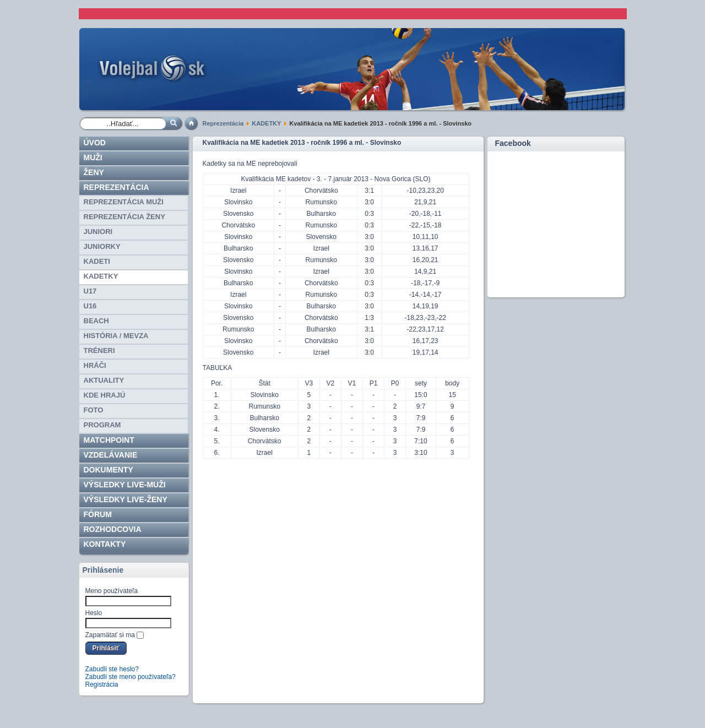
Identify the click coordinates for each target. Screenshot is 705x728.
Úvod (95, 143)
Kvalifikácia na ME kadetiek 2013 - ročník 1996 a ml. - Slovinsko (302, 143)
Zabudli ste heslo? (112, 669)
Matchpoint (109, 440)
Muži (93, 157)
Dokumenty (109, 470)
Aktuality (104, 380)
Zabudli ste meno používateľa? (131, 677)
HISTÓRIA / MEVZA (116, 336)
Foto (94, 410)
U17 (90, 291)
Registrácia (102, 684)
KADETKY (266, 123)
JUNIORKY (102, 246)
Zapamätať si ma (110, 635)
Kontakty (105, 544)
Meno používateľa (112, 591)
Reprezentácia (223, 123)
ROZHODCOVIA (113, 529)
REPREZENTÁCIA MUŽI (124, 202)
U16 (90, 306)
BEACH (96, 321)
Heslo (94, 613)
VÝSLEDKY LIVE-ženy (126, 499)
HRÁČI (95, 365)
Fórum (98, 514)
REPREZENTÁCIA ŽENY (124, 217)
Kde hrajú (105, 395)
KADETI (97, 261)
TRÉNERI (99, 351)
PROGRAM (102, 425)
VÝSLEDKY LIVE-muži (125, 485)
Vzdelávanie (111, 455)
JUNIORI (98, 232)
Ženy (94, 172)
